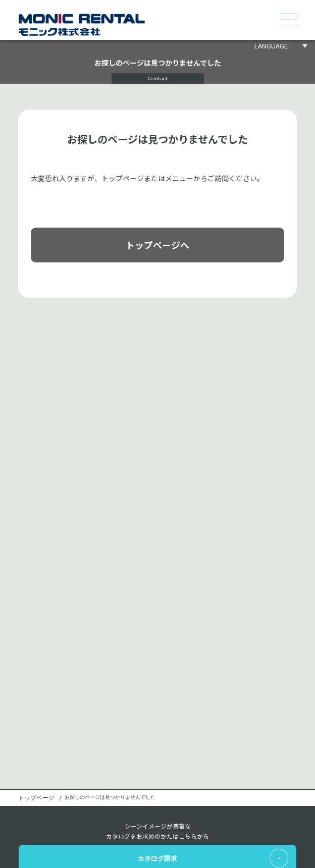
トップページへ (157, 245)
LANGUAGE (271, 46)
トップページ (36, 798)
